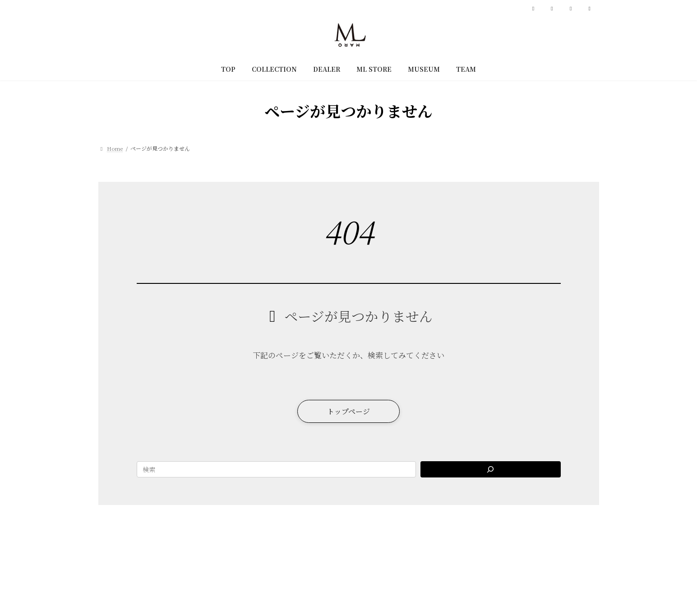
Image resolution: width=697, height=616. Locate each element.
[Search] (490, 472)
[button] (348, 412)
